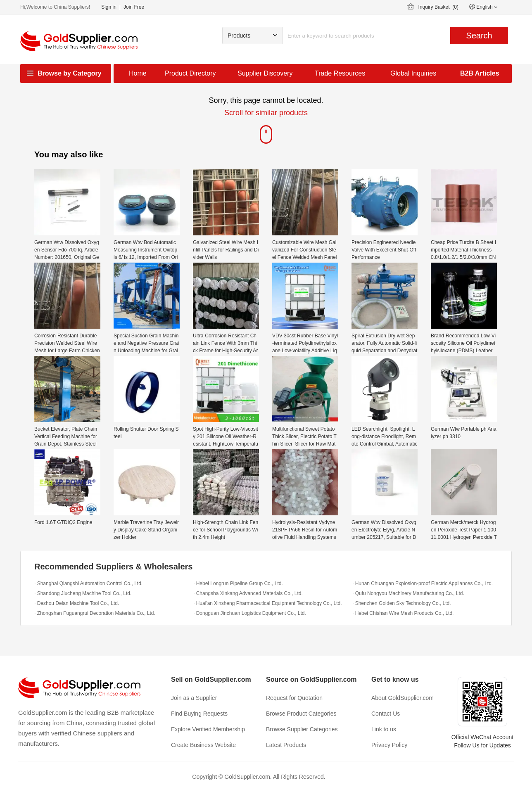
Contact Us (386, 714)
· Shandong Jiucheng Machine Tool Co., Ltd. (83, 593)
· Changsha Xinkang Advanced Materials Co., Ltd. (248, 593)
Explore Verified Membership (208, 729)
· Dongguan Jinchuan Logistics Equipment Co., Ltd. (250, 613)
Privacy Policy (389, 745)
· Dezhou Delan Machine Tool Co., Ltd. (77, 603)
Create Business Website (203, 745)
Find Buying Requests (199, 714)
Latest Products (286, 745)
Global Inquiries (413, 73)
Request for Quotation (294, 698)
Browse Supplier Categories (302, 729)
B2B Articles (480, 73)
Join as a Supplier (194, 698)
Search (479, 36)
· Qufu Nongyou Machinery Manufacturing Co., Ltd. (408, 593)
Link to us (384, 729)
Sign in (109, 7)
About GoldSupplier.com (403, 698)
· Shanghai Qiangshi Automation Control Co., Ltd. (88, 583)
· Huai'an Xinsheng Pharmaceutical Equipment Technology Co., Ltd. (268, 603)
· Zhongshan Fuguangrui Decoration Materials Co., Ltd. (95, 613)
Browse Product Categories (301, 714)
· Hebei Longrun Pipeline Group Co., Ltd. (238, 583)
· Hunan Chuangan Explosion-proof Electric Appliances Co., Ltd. (423, 583)
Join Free (134, 7)
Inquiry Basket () (438, 7)
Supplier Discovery (265, 73)
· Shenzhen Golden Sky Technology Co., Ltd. (402, 603)
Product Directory (190, 73)
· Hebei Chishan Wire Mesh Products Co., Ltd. (403, 613)
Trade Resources (340, 73)
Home (138, 73)
